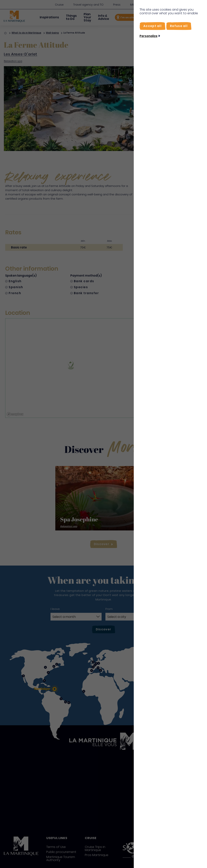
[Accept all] (152, 26)
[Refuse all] (179, 26)
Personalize (149, 36)
